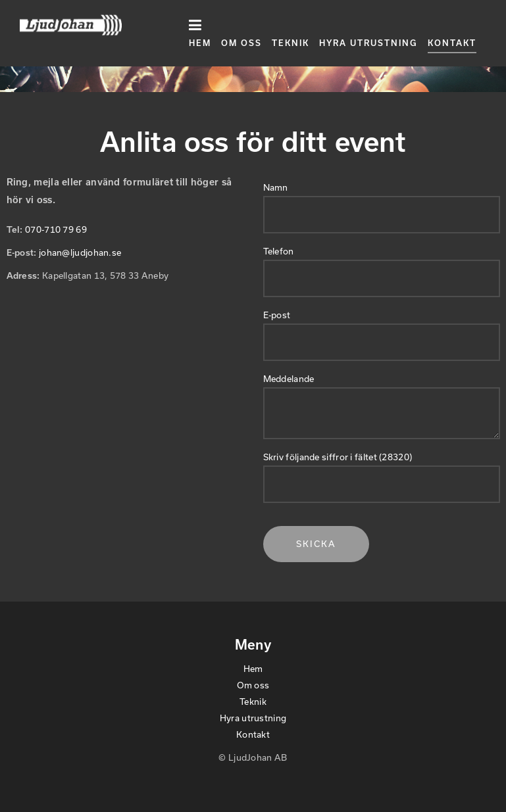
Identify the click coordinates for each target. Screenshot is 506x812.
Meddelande (289, 379)
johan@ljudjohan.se (80, 252)
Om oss (241, 43)
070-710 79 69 (56, 229)
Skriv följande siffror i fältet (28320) (338, 457)
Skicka (316, 544)
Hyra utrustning (368, 43)
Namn (276, 187)
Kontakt (452, 43)
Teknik (291, 43)
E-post (277, 315)
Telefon (279, 251)
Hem (200, 43)
